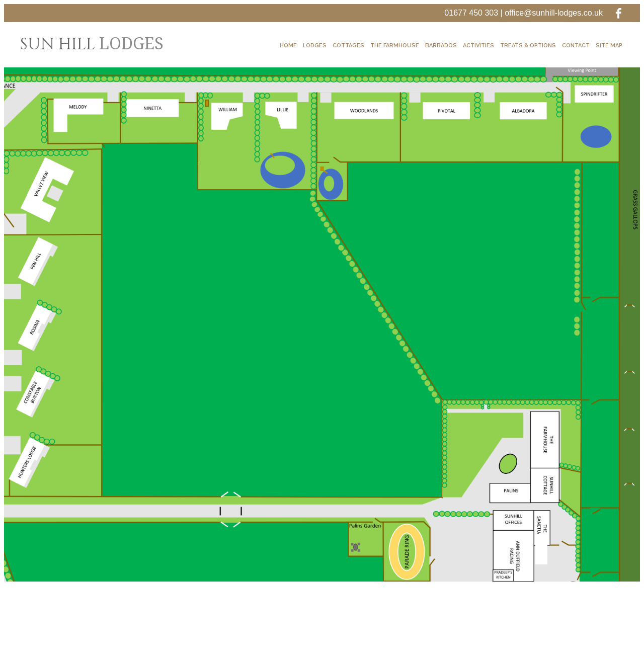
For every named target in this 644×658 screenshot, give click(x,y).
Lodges (315, 46)
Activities (478, 46)
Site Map (609, 46)
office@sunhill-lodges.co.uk (554, 13)
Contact (576, 46)
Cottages (348, 46)
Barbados (441, 46)
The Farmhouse (395, 46)
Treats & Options (528, 46)
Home (288, 46)
